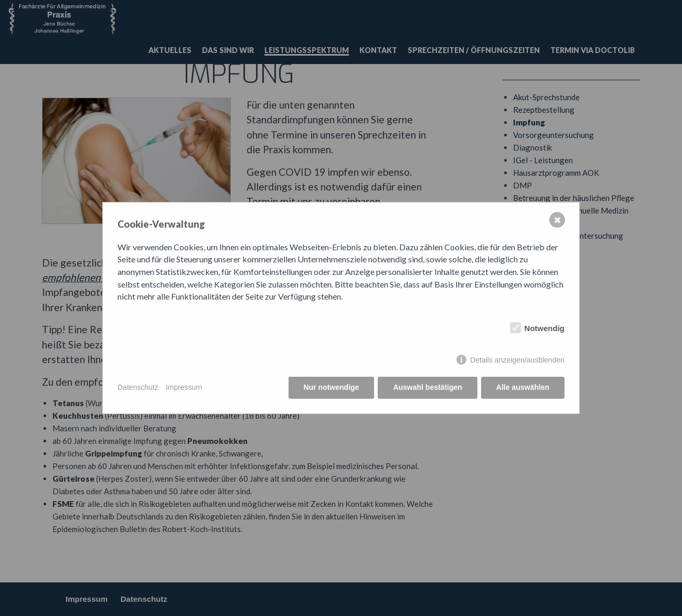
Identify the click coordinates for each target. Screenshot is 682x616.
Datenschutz (138, 387)
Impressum (184, 387)
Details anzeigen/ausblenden (517, 360)
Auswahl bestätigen (427, 387)
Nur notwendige (332, 387)
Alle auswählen (523, 387)
